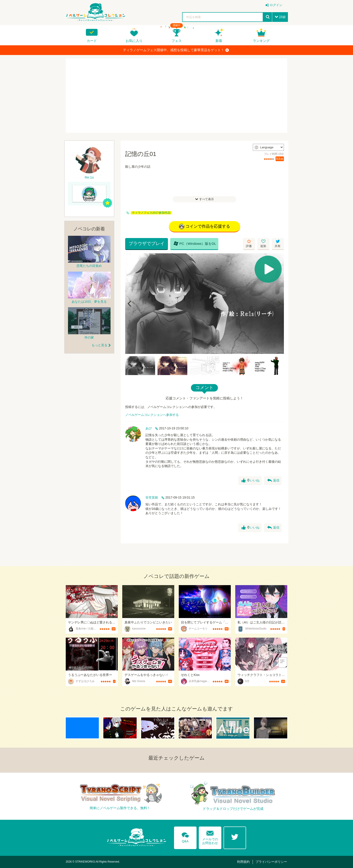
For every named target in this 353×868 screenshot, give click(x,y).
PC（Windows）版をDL (195, 243)
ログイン (276, 5)
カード (92, 41)
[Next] (279, 304)
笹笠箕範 (152, 497)
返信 (273, 481)
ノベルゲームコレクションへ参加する (152, 415)
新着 (219, 41)
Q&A (185, 837)
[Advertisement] (176, 96)
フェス (177, 41)
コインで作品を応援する (205, 227)
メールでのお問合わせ (210, 837)
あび (149, 428)
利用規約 (243, 862)
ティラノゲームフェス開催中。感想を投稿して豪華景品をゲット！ (176, 50)
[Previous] (130, 304)
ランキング (261, 41)
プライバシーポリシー (271, 862)
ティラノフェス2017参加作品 (151, 213)
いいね (250, 481)
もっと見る (100, 345)
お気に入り (134, 41)
